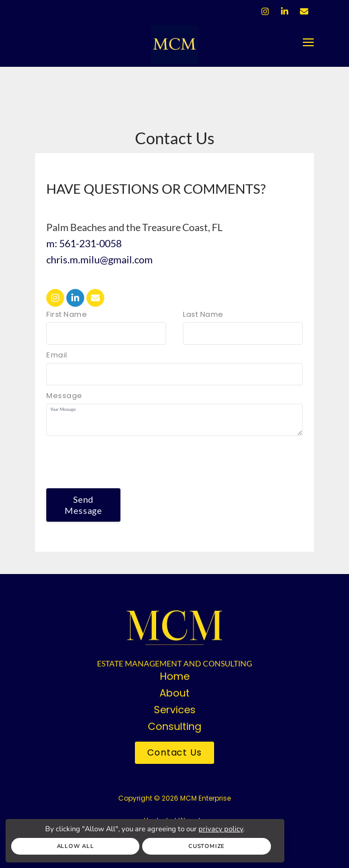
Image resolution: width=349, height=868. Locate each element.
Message (64, 396)
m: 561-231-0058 (84, 243)
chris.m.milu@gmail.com (100, 259)
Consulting (174, 726)
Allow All (76, 846)
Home (175, 676)
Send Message (83, 505)
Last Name (203, 314)
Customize (207, 846)
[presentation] (131, 462)
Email (57, 355)
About (174, 693)
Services (175, 710)
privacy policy (221, 829)
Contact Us (174, 752)
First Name (67, 314)
